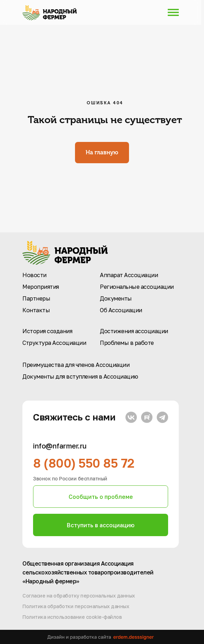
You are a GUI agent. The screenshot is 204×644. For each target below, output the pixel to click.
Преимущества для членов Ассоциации (76, 365)
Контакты (36, 310)
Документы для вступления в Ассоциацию (80, 376)
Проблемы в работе (127, 343)
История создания (47, 331)
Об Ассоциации (121, 310)
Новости (34, 275)
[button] (101, 497)
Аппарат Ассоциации (129, 275)
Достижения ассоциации (134, 331)
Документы (116, 298)
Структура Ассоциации (54, 343)
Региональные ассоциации (137, 287)
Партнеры (36, 298)
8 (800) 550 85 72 (84, 463)
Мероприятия (41, 287)
